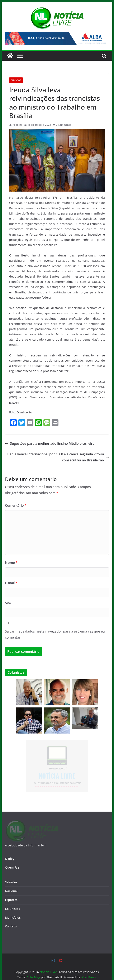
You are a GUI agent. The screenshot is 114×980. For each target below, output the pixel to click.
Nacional (11, 884)
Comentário (16, 505)
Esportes (11, 893)
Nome (11, 563)
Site (8, 603)
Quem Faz (12, 860)
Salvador (16, 80)
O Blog (10, 852)
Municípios (13, 910)
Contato (11, 919)
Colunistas (13, 902)
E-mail (11, 583)
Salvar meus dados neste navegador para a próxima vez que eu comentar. (55, 634)
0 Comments (62, 125)
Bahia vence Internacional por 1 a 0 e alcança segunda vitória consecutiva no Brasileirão (58, 457)
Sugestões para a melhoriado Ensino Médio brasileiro (50, 443)
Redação (18, 125)
